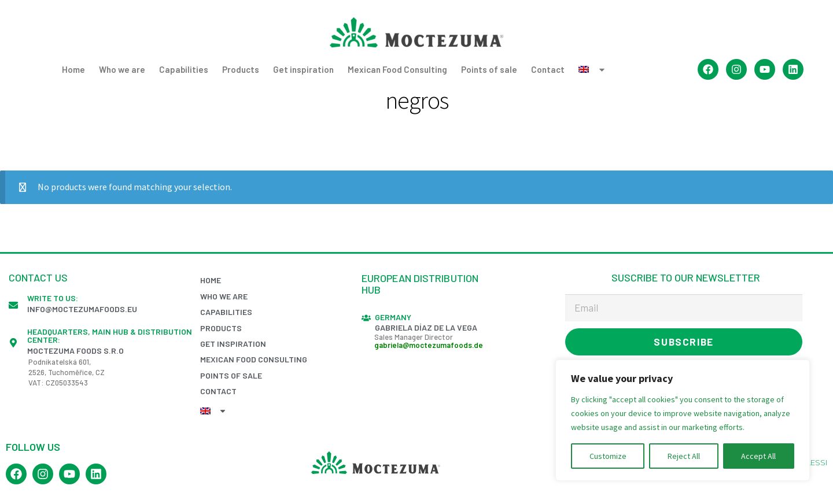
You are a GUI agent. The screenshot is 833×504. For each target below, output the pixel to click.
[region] (683, 420)
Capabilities (184, 69)
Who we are (122, 69)
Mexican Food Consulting (397, 69)
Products (241, 69)
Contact (548, 69)
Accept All (758, 456)
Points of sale (489, 69)
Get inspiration (303, 69)
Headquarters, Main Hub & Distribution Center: (110, 336)
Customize (608, 456)
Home (73, 69)
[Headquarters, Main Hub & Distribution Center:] (13, 343)
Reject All (684, 456)
